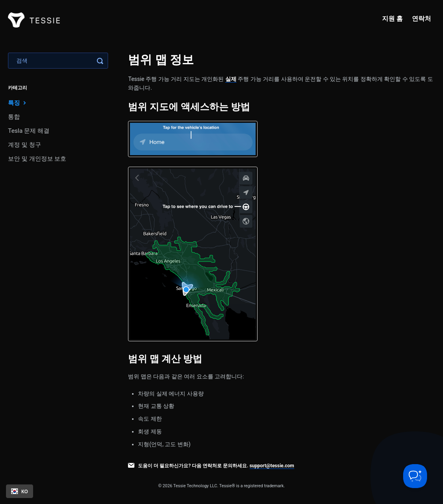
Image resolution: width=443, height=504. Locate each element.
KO (20, 491)
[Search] (58, 61)
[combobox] (20, 491)
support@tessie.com (272, 466)
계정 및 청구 (25, 145)
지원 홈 (392, 19)
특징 (18, 103)
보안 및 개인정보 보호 (37, 159)
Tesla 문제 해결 (29, 131)
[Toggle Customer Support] (415, 476)
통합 (14, 117)
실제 (231, 79)
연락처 (421, 19)
